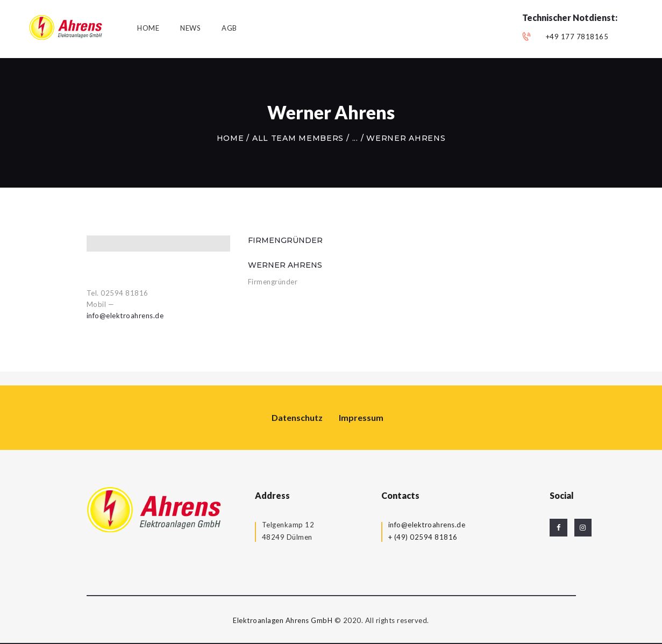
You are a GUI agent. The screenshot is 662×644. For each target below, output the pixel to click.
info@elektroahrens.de (125, 316)
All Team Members (298, 138)
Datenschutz (297, 417)
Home (230, 138)
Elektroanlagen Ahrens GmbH (283, 620)
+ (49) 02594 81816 (423, 537)
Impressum (361, 417)
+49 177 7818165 (577, 37)
